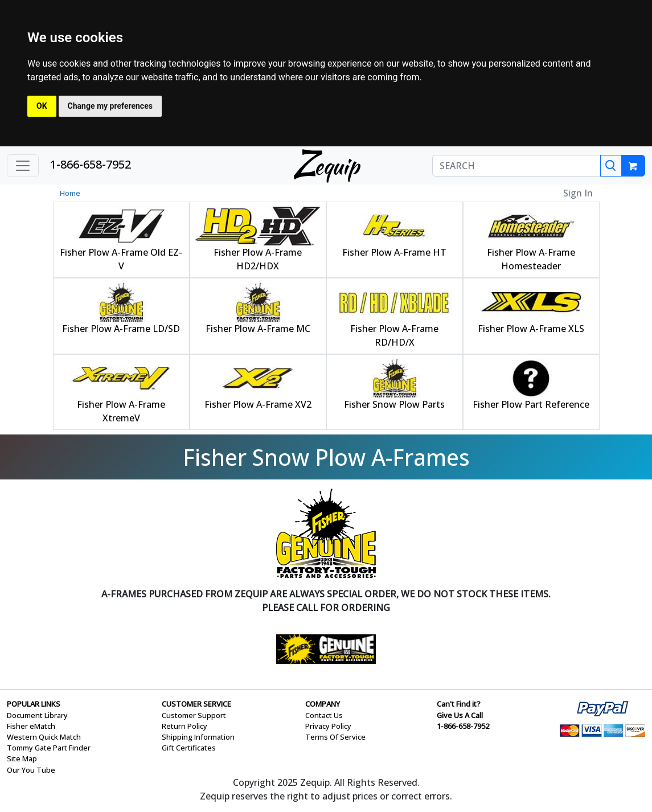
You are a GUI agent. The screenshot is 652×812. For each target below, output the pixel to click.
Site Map (22, 758)
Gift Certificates (189, 748)
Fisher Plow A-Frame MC (258, 329)
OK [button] (42, 106)
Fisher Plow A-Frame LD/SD (121, 329)
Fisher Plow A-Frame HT (394, 252)
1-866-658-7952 (91, 164)
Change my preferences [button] (110, 106)
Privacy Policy (328, 726)
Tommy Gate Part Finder (49, 748)
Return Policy (184, 726)
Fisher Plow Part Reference (531, 404)
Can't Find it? (459, 704)
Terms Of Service (335, 737)
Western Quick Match (44, 737)
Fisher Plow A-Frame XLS (531, 329)
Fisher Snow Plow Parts (394, 404)
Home (70, 193)
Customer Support (194, 715)
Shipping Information (198, 737)
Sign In (578, 193)
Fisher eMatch (31, 726)
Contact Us (324, 715)
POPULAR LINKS (34, 704)
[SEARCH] (516, 166)
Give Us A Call (460, 715)
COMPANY (323, 704)
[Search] (611, 166)
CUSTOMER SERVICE (196, 704)
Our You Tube (31, 770)
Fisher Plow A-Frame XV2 (258, 404)
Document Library (37, 715)
